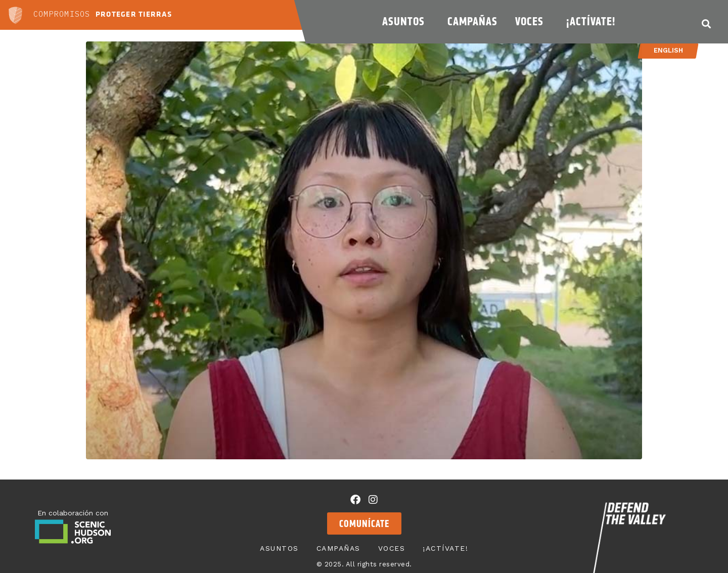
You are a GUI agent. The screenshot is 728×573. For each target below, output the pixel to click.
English (668, 50)
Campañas (472, 21)
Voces (532, 21)
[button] (706, 23)
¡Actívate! (593, 21)
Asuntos (406, 21)
